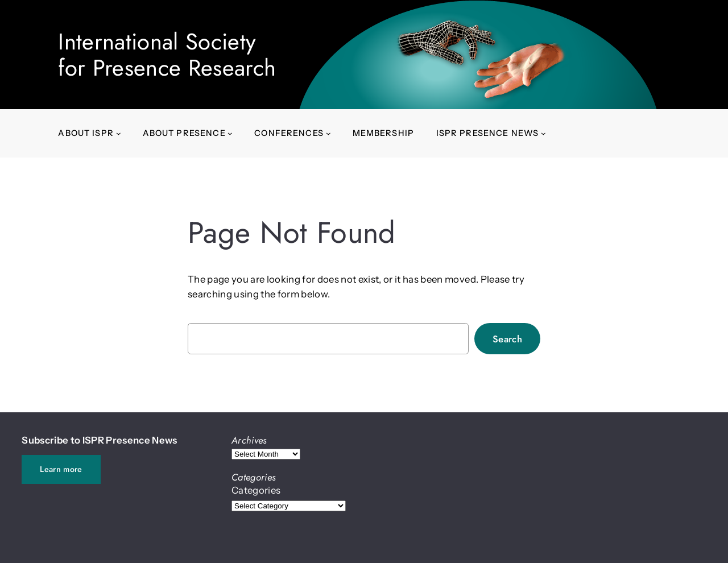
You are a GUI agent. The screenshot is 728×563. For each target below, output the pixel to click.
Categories (256, 490)
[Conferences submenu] (328, 133)
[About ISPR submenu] (119, 133)
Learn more (61, 469)
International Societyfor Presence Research (167, 55)
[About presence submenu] (230, 133)
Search (507, 339)
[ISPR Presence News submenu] (543, 133)
